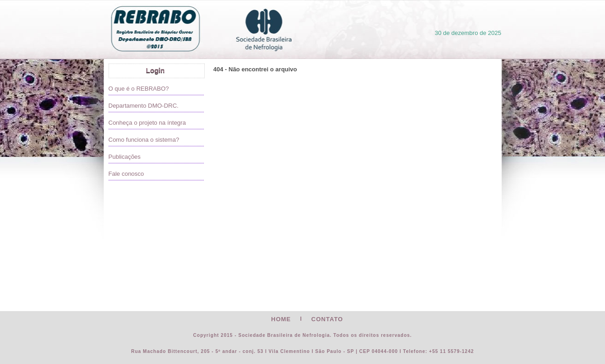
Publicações (125, 157)
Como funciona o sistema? (144, 140)
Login (155, 70)
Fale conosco (126, 174)
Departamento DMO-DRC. (144, 106)
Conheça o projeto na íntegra (147, 123)
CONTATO (327, 319)
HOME (281, 319)
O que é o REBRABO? (139, 89)
